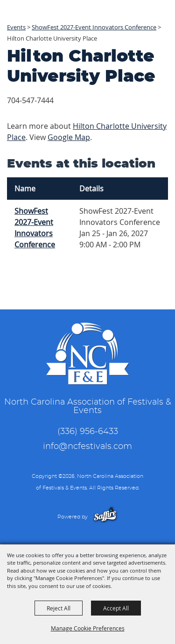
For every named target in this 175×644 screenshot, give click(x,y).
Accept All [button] (116, 608)
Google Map (69, 137)
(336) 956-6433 (88, 432)
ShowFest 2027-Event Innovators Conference (35, 228)
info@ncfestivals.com (87, 447)
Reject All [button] (59, 608)
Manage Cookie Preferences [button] (88, 628)
